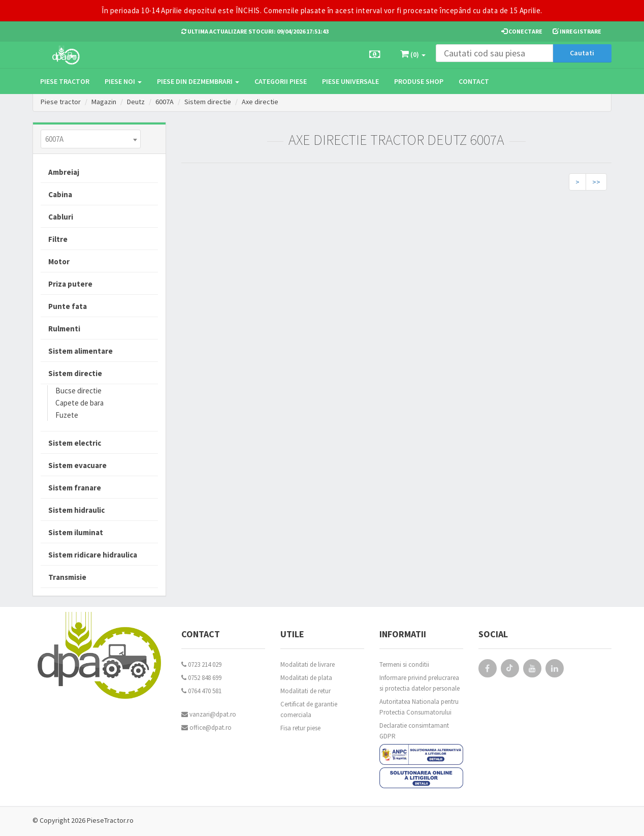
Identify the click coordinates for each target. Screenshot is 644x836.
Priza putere (70, 284)
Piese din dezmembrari (198, 81)
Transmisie (67, 577)
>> (596, 182)
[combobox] (91, 139)
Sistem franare (75, 488)
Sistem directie (208, 102)
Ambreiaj (64, 172)
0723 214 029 (201, 664)
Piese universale (350, 81)
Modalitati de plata (306, 678)
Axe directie (260, 102)
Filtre (58, 239)
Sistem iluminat (76, 532)
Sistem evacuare (77, 465)
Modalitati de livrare (308, 664)
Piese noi (123, 81)
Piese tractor (65, 81)
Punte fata (68, 306)
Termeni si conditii (404, 664)
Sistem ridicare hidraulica (93, 555)
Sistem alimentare (80, 351)
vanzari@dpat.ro (209, 714)
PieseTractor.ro (110, 820)
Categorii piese (281, 81)
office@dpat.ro (206, 727)
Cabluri (61, 217)
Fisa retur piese (300, 728)
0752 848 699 (201, 678)
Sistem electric (75, 443)
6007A (165, 102)
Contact (474, 81)
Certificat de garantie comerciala (309, 709)
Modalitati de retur (305, 691)
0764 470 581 (201, 691)
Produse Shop (419, 81)
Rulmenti (64, 329)
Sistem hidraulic (76, 510)
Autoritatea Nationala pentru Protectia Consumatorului (419, 707)
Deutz (136, 102)
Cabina (60, 194)
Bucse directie (78, 391)
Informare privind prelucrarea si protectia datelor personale (420, 683)
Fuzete (67, 415)
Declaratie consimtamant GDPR (414, 731)
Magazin (104, 102)
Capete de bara (79, 403)
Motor (59, 261)
